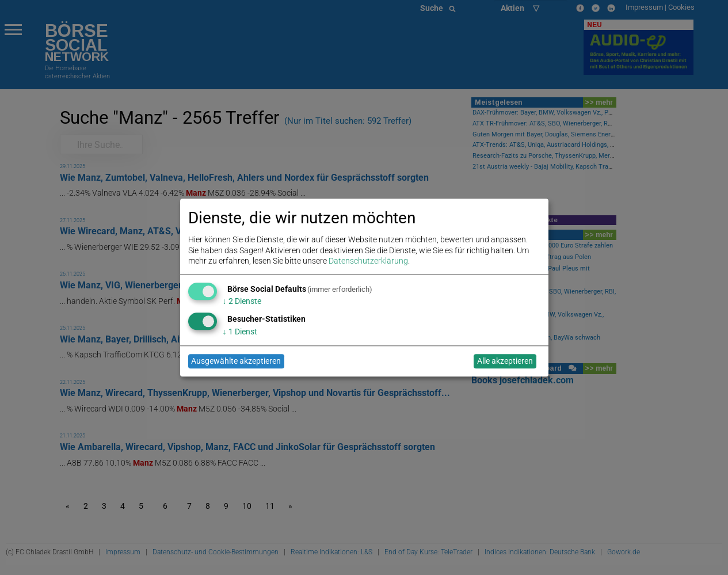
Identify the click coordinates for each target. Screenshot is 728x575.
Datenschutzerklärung (368, 261)
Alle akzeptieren (505, 361)
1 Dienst (240, 332)
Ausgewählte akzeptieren (236, 361)
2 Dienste (242, 302)
